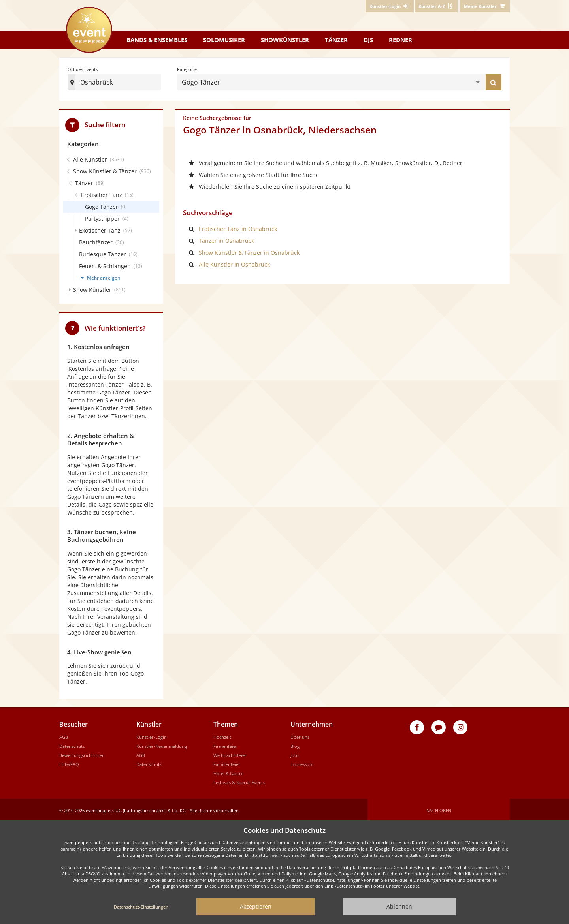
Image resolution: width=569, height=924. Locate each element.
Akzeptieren (256, 906)
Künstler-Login (152, 735)
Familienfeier (227, 762)
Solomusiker (224, 40)
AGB (64, 735)
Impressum (302, 762)
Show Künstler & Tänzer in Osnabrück (249, 250)
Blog (295, 744)
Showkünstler (285, 40)
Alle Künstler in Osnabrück (234, 262)
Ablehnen (399, 906)
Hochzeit (222, 735)
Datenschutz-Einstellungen (141, 907)
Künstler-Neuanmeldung (162, 744)
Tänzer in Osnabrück (226, 238)
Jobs (295, 753)
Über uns (300, 735)
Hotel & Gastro (229, 771)
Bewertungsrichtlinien (82, 753)
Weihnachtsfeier (230, 753)
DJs (368, 40)
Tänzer (336, 40)
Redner (400, 40)
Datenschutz (72, 744)
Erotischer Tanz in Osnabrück (238, 226)
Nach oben (439, 808)
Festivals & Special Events (239, 780)
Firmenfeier (225, 744)
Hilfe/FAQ (69, 762)
